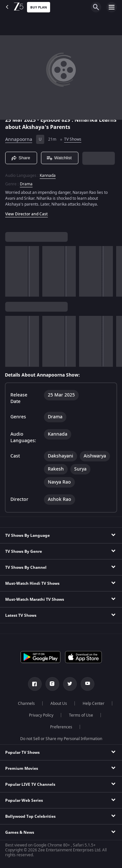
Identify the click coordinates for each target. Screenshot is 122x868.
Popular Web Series (24, 800)
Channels (26, 704)
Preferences (61, 727)
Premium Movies (22, 768)
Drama (26, 184)
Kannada (48, 176)
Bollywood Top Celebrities (30, 816)
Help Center (94, 704)
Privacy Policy (41, 715)
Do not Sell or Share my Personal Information (61, 739)
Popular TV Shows (22, 752)
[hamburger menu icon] (112, 7)
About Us (59, 704)
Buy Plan (39, 7)
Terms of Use (81, 715)
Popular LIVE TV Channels (30, 784)
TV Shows (73, 139)
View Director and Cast (27, 214)
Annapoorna (19, 139)
